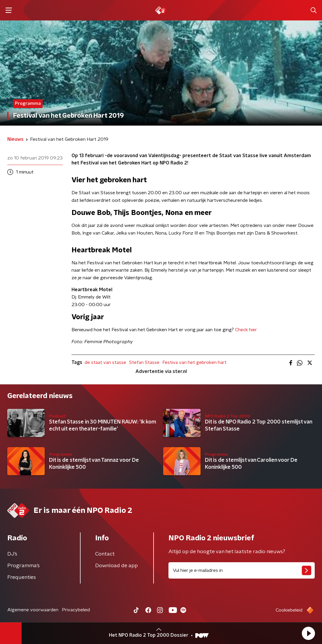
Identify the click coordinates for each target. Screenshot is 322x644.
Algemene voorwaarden (33, 610)
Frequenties (22, 577)
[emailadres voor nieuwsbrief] (242, 570)
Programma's (24, 566)
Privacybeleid (76, 610)
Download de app (116, 566)
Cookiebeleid (289, 610)
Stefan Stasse (144, 362)
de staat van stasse (105, 362)
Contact (105, 554)
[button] (308, 633)
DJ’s (12, 554)
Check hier (246, 330)
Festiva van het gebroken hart (194, 362)
